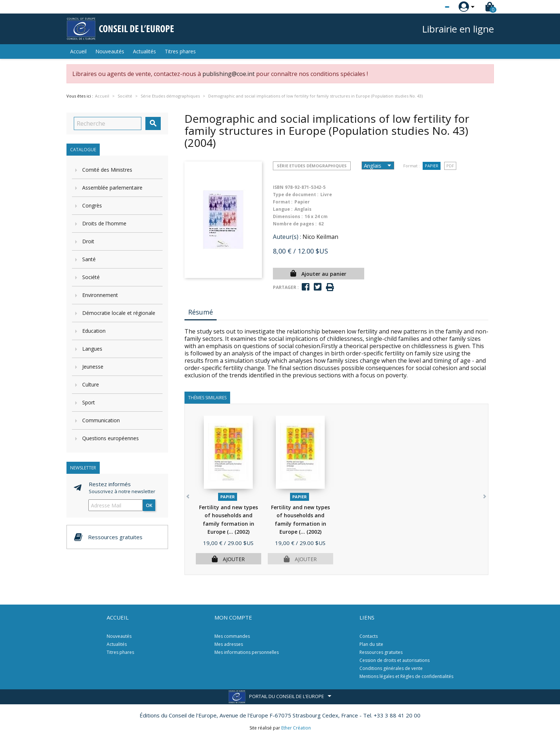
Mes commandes (232, 636)
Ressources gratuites (381, 652)
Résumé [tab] (201, 312)
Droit (88, 241)
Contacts (369, 636)
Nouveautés (110, 51)
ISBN (278, 187)
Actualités (144, 51)
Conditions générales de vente (391, 668)
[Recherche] (108, 123)
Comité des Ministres (107, 170)
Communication (101, 420)
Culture (91, 384)
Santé (89, 259)
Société (91, 277)
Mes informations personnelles (247, 652)
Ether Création (296, 728)
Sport (89, 402)
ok (149, 505)
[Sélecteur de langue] (432, 7)
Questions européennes (111, 438)
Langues (92, 349)
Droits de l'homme (104, 223)
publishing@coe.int (228, 74)
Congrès (92, 205)
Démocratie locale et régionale (119, 313)
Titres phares (180, 51)
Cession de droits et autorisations (395, 660)
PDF (450, 166)
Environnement (100, 295)
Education (94, 331)
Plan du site (371, 644)
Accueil (78, 51)
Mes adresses (229, 644)
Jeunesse (93, 367)
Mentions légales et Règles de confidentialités (406, 676)
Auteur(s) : (287, 237)
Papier (432, 166)
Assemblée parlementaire (112, 188)
